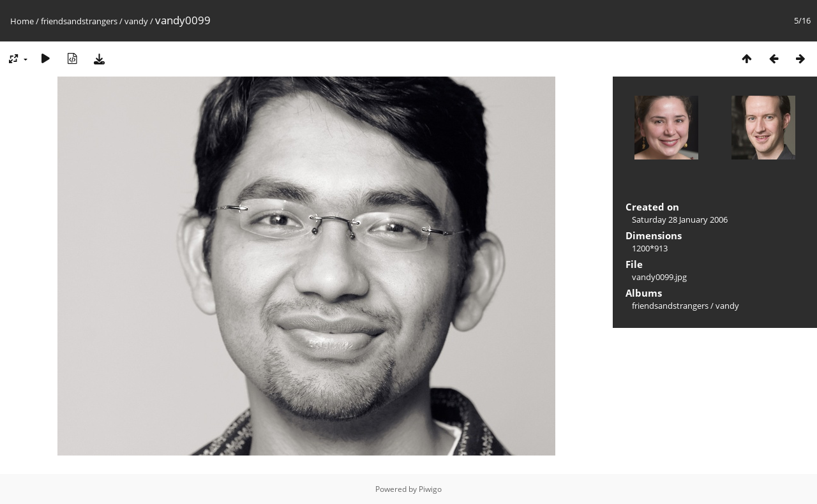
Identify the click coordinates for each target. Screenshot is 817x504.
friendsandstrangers (79, 21)
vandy (136, 21)
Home (22, 21)
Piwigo (430, 489)
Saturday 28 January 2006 (680, 219)
